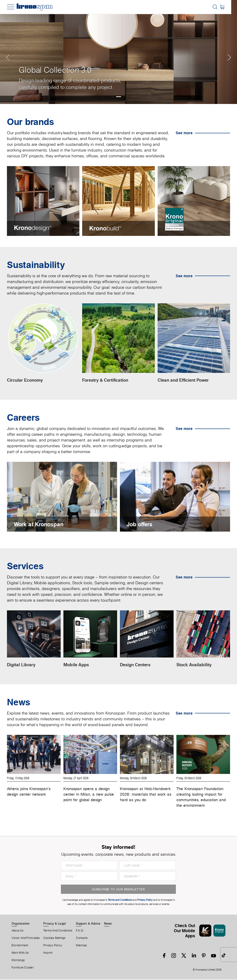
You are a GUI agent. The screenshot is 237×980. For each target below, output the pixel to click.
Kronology (18, 961)
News (108, 924)
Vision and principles (26, 938)
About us (17, 931)
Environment (20, 946)
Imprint (48, 953)
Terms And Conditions (58, 931)
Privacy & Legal (55, 924)
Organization (21, 924)
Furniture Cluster (23, 968)
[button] (9, 52)
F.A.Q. (80, 931)
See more (184, 133)
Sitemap (81, 946)
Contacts (82, 938)
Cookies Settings (54, 938)
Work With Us (20, 953)
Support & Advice (88, 924)
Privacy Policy (53, 946)
